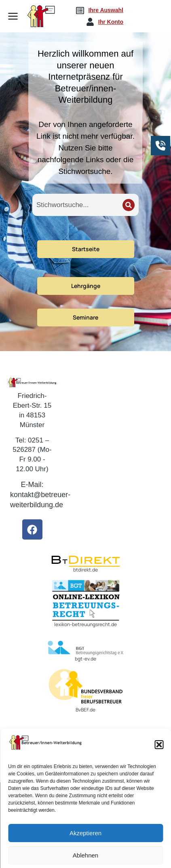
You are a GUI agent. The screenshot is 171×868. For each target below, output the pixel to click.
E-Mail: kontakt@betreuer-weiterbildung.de (40, 495)
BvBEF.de (85, 710)
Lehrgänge (86, 286)
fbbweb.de (76, 767)
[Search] (129, 205)
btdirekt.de (85, 570)
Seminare (85, 317)
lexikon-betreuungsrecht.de (85, 624)
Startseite (86, 249)
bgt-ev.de (85, 659)
